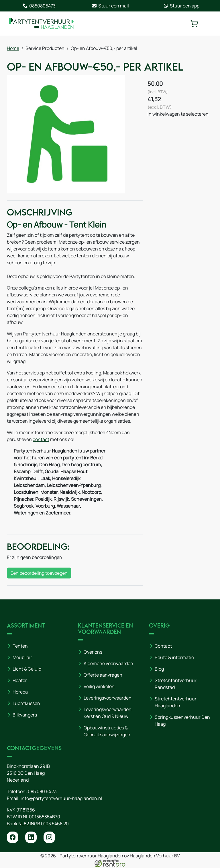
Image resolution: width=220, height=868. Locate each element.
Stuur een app (181, 6)
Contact (163, 646)
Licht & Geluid (27, 669)
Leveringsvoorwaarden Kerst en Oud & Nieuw (108, 713)
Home (13, 48)
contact (41, 439)
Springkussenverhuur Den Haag (182, 721)
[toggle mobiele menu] (209, 24)
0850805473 (39, 6)
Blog (159, 669)
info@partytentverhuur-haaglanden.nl (61, 798)
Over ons (93, 652)
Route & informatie (174, 657)
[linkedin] (31, 837)
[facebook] (13, 837)
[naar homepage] (41, 24)
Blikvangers (25, 715)
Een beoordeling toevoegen (39, 573)
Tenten (20, 646)
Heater (20, 680)
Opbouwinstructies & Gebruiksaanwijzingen (107, 731)
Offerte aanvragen (103, 675)
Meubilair (22, 657)
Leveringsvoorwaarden (108, 698)
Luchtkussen (26, 703)
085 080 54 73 (42, 791)
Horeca (20, 692)
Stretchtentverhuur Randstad (176, 684)
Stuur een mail (110, 6)
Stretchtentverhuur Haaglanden (176, 702)
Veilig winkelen (99, 686)
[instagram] (49, 837)
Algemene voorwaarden (108, 663)
